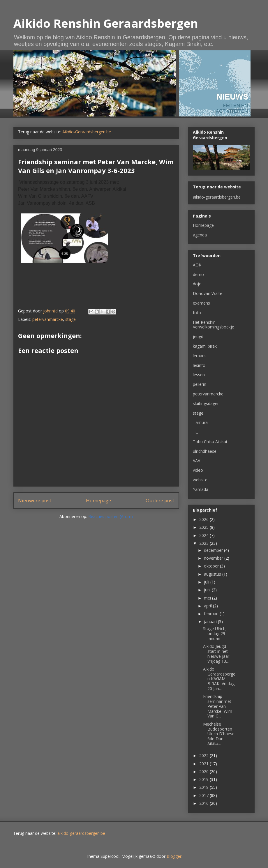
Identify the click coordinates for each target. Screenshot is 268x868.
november (214, 558)
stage (70, 319)
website (200, 480)
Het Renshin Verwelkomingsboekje (214, 325)
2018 (204, 787)
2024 (204, 535)
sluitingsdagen (206, 403)
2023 (204, 543)
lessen (199, 375)
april (208, 606)
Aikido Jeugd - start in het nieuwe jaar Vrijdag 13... (216, 654)
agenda (200, 235)
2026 (204, 519)
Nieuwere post (35, 500)
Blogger (174, 856)
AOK (197, 265)
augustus (213, 574)
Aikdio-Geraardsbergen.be (87, 132)
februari (212, 614)
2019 (204, 779)
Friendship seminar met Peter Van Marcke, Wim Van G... (218, 706)
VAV (196, 460)
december (214, 550)
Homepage (98, 500)
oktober (212, 566)
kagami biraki (205, 346)
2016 (204, 803)
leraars (199, 356)
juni (208, 590)
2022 (204, 755)
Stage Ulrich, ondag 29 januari (215, 633)
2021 (204, 764)
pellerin (200, 384)
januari (211, 622)
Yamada (201, 489)
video (198, 470)
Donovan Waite (208, 293)
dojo (197, 284)
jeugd (198, 336)
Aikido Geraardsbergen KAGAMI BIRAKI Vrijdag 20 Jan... (219, 679)
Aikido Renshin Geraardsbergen (106, 23)
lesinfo (199, 365)
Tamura (200, 422)
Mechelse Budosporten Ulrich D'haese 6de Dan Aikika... (219, 734)
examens (201, 303)
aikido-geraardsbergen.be (217, 197)
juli (207, 582)
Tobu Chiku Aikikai (210, 442)
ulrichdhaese (205, 451)
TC (195, 432)
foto (197, 313)
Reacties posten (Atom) (111, 516)
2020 (204, 771)
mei (208, 598)
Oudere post (160, 500)
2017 (204, 795)
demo (198, 274)
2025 (204, 527)
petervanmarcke (48, 319)
